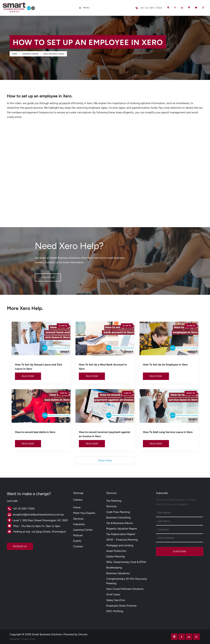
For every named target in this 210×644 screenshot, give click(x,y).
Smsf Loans (113, 594)
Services (78, 519)
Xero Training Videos (54, 54)
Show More (105, 460)
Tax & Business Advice (120, 523)
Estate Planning (116, 556)
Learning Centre (30, 54)
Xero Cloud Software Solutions (125, 589)
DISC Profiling (115, 611)
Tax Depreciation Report (121, 534)
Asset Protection (116, 551)
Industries (79, 524)
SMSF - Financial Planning (122, 540)
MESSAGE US (14, 545)
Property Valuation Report (122, 529)
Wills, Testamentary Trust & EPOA (126, 562)
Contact (78, 546)
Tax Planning (114, 501)
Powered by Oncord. (75, 634)
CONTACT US (42, 276)
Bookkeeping (114, 568)
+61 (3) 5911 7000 (144, 6)
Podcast (78, 535)
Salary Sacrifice (116, 600)
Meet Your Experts (84, 513)
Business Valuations (118, 573)
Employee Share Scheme (121, 606)
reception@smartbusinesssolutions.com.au (38, 514)
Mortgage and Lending (120, 545)
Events (77, 541)
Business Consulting (118, 517)
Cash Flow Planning (118, 512)
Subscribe (180, 551)
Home (15, 54)
